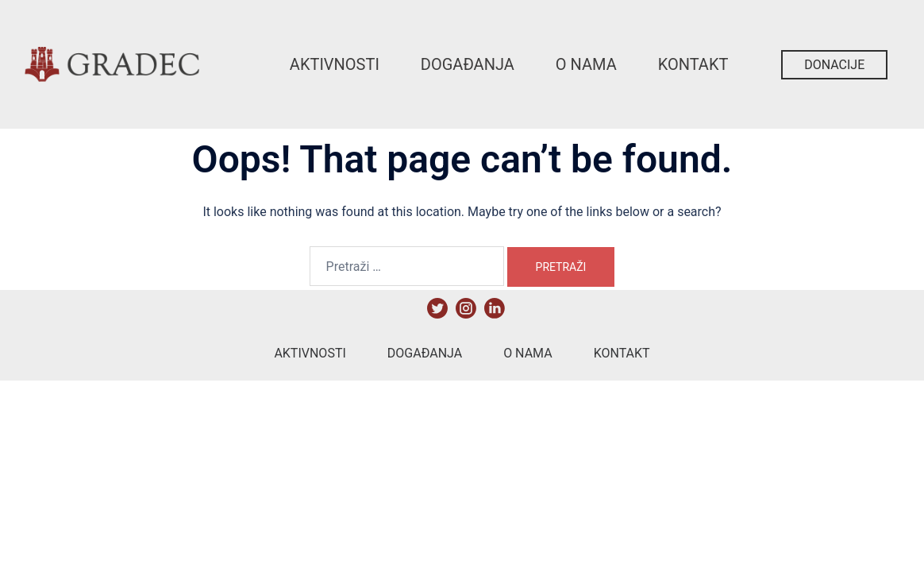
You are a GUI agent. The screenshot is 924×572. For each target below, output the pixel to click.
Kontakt (693, 64)
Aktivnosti (335, 64)
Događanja (468, 64)
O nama (586, 64)
